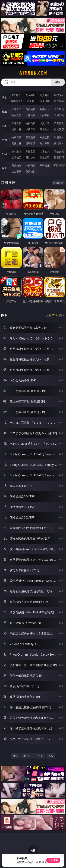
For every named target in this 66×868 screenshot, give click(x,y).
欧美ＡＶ (45, 109)
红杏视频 (16, 171)
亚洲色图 (30, 137)
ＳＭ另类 (59, 115)
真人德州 (30, 95)
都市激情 (16, 151)
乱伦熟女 (45, 129)
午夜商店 (30, 165)
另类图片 (59, 143)
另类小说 (30, 157)
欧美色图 (45, 137)
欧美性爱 (59, 123)
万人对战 (45, 95)
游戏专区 (59, 95)
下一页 (39, 756)
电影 (5, 126)
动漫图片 (59, 137)
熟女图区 (45, 143)
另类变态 (59, 129)
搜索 (58, 82)
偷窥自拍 (16, 137)
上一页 (27, 756)
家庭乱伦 (30, 151)
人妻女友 (45, 151)
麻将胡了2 (16, 101)
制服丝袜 (16, 129)
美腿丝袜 (16, 143)
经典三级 (30, 129)
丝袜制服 (30, 115)
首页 (15, 756)
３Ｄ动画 (59, 109)
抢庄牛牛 (59, 101)
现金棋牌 (45, 101)
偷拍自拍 (30, 123)
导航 (5, 168)
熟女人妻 (16, 115)
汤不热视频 (59, 165)
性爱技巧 (59, 157)
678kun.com (33, 73)
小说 (5, 154)
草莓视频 (45, 165)
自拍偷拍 (30, 109)
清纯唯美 (30, 143)
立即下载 (53, 860)
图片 (5, 140)
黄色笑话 (45, 157)
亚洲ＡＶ (16, 109)
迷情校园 (16, 157)
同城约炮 (16, 165)
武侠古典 (59, 151)
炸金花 (30, 101)
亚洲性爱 (16, 123)
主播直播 (45, 115)
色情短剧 (30, 171)
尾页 (51, 756)
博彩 (5, 98)
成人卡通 (45, 123)
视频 (5, 112)
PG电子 (16, 95)
